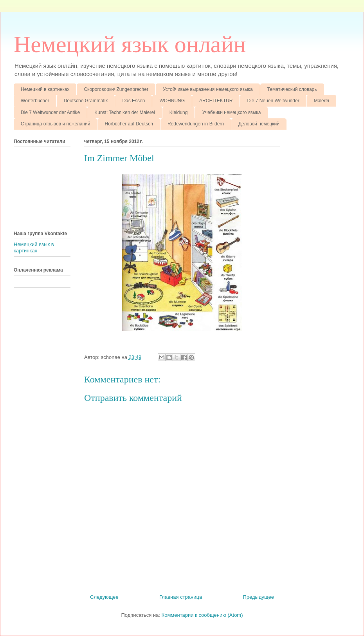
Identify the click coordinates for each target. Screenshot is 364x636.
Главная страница (181, 597)
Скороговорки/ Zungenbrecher (116, 89)
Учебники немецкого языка (231, 112)
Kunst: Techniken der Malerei (125, 112)
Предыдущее (258, 597)
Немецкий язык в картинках (34, 247)
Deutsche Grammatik (86, 101)
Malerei (322, 101)
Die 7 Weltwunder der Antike (50, 112)
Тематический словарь (292, 89)
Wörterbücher (35, 101)
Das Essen (133, 101)
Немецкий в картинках (45, 89)
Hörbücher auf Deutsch (129, 124)
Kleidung (179, 112)
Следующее (104, 597)
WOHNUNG (172, 101)
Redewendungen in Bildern (196, 124)
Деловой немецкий (259, 124)
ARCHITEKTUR (216, 101)
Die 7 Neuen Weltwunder (273, 101)
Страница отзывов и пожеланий (55, 124)
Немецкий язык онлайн (130, 44)
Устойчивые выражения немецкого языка (208, 89)
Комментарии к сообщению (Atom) (202, 615)
